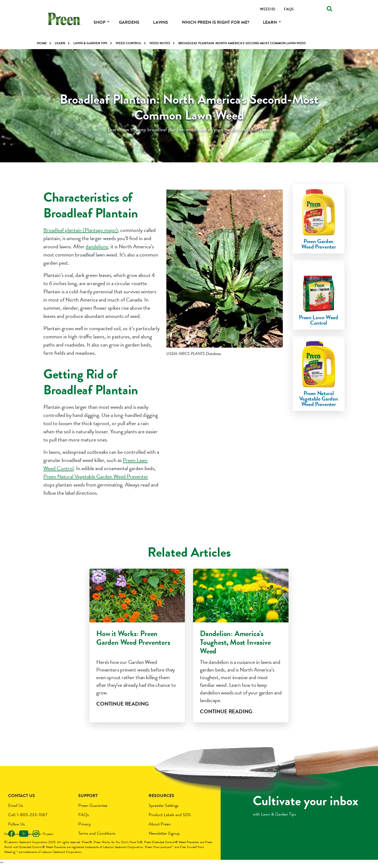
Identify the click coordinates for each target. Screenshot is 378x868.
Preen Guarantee (93, 806)
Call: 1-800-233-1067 (28, 815)
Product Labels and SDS (170, 815)
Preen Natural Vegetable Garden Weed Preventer (96, 476)
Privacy (85, 824)
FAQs (84, 815)
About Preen (160, 824)
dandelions (97, 246)
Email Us (16, 806)
